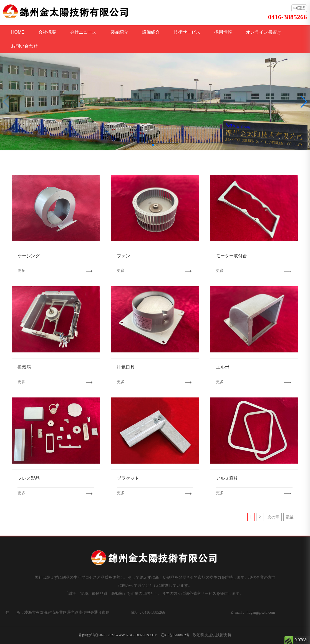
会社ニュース (83, 32)
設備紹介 (151, 32)
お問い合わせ (24, 46)
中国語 (299, 8)
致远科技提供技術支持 (212, 635)
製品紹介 (119, 32)
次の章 (273, 517)
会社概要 (47, 32)
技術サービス (187, 32)
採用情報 (223, 32)
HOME (18, 32)
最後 (290, 517)
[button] (153, 145)
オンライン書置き (264, 32)
